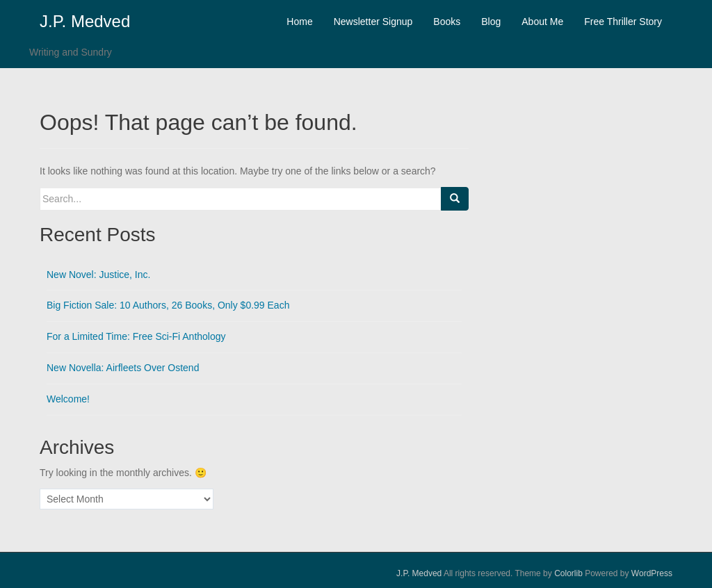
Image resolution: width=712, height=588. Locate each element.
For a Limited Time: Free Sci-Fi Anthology (136, 336)
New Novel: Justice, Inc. (98, 275)
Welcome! (68, 399)
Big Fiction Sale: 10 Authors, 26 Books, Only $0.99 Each (168, 305)
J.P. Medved (85, 21)
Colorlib (568, 573)
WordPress (652, 573)
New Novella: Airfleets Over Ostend (123, 368)
